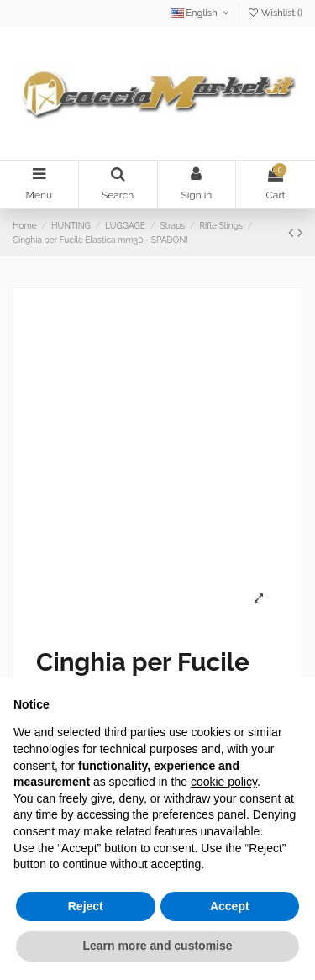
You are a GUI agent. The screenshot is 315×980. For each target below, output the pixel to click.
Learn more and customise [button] (157, 946)
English (201, 13)
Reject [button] (86, 906)
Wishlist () (275, 13)
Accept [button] (230, 906)
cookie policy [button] (224, 782)
